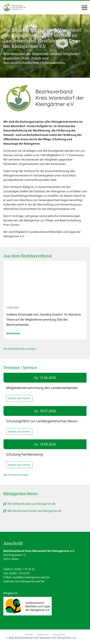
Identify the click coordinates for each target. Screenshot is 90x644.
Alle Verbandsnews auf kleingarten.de (31, 504)
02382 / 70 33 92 (25, 569)
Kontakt (29, 635)
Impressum (43, 635)
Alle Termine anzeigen (16, 475)
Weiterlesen (13, 333)
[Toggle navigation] (84, 8)
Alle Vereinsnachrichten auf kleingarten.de (34, 511)
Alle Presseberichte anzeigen (20, 349)
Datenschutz (59, 635)
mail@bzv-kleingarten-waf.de (31, 577)
